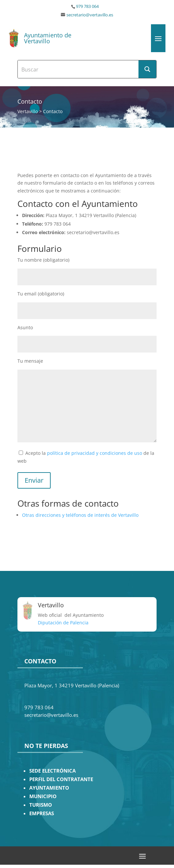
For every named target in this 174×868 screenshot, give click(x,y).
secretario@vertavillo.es (90, 15)
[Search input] (78, 69)
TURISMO (41, 805)
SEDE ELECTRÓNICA (52, 771)
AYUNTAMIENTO (49, 788)
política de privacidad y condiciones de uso (95, 453)
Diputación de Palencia (63, 623)
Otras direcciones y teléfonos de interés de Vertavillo (80, 515)
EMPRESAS (42, 813)
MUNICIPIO (43, 796)
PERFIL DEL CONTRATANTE (61, 779)
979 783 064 (87, 6)
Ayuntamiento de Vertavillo (48, 38)
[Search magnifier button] (147, 69)
